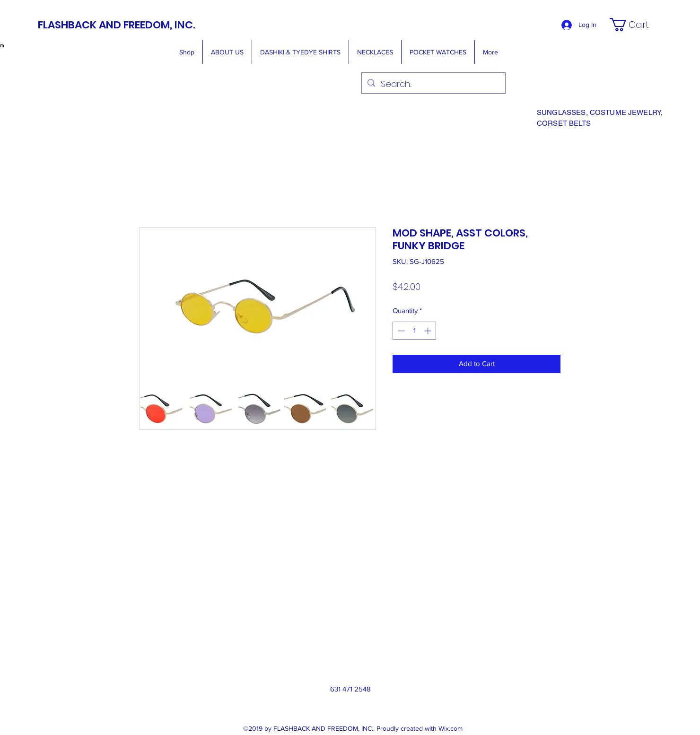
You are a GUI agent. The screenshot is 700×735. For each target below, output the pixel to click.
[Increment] (429, 331)
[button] (635, 25)
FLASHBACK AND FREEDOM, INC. (117, 25)
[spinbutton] (415, 331)
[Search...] (433, 84)
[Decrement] (400, 331)
